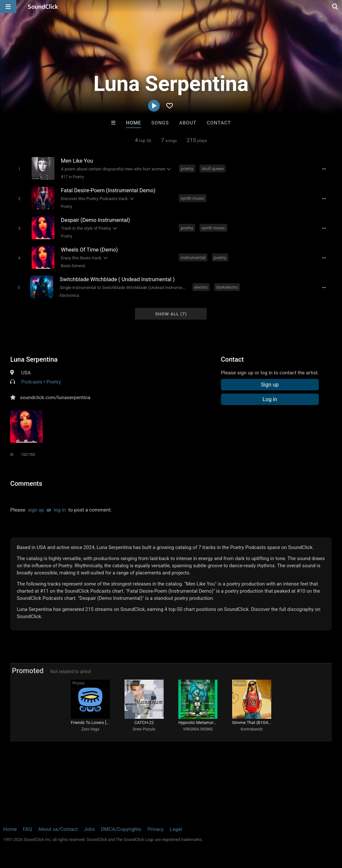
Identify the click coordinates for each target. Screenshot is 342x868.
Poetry (67, 207)
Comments (26, 484)
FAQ (27, 829)
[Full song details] (324, 169)
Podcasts (32, 382)
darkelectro (227, 287)
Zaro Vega (90, 729)
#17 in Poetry (73, 177)
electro (201, 287)
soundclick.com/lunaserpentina (55, 398)
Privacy (156, 829)
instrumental (193, 257)
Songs (160, 123)
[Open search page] (335, 7)
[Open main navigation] (8, 7)
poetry (187, 168)
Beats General (73, 266)
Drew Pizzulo (144, 729)
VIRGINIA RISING (198, 729)
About (188, 123)
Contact (219, 123)
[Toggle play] (19, 169)
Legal (176, 829)
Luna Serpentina (34, 359)
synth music (193, 198)
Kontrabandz (252, 729)
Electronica (69, 296)
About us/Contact (58, 829)
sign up (36, 510)
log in (60, 510)
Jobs (89, 829)
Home (133, 123)
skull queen (213, 168)
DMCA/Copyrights (121, 829)
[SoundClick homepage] (43, 7)
